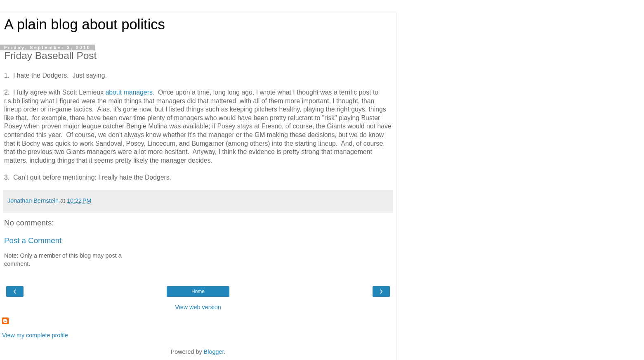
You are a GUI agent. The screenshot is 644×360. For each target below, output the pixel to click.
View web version (198, 307)
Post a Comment (33, 240)
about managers (129, 92)
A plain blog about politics (85, 24)
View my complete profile (35, 335)
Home (198, 291)
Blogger (214, 352)
